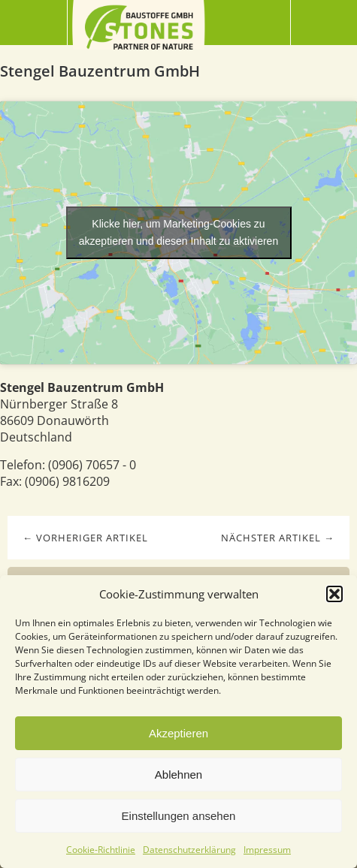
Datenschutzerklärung (189, 850)
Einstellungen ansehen (179, 816)
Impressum (267, 850)
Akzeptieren (178, 733)
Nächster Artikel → (278, 538)
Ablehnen (178, 775)
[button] (334, 594)
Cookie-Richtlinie (101, 850)
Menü (34, 23)
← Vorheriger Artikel (85, 538)
